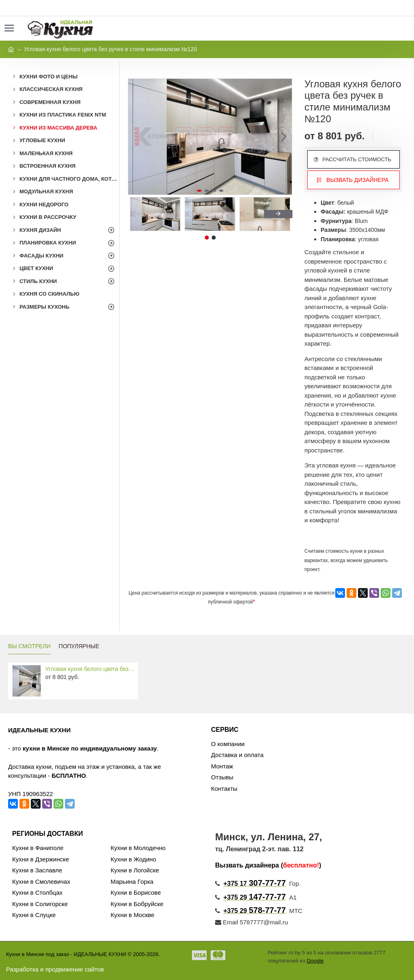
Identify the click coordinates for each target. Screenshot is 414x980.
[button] (284, 136)
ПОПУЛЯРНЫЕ (79, 646)
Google (315, 961)
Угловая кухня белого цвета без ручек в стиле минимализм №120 (91, 669)
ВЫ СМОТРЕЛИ (29, 646)
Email (227, 922)
